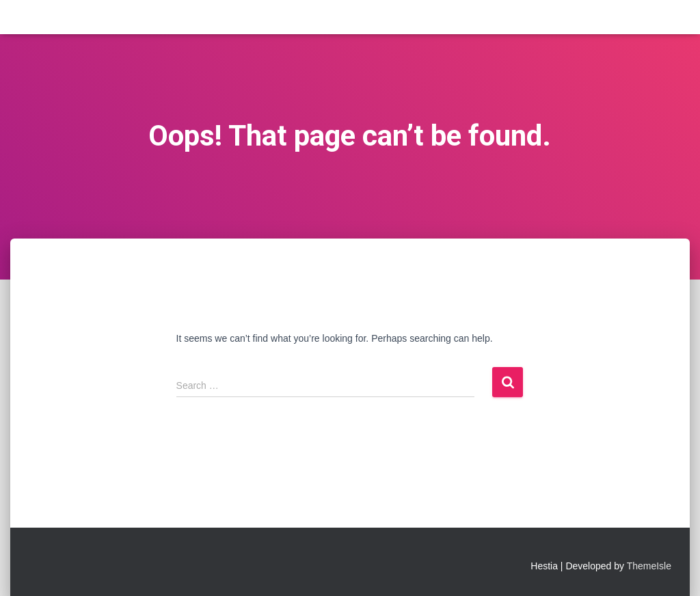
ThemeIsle (649, 566)
